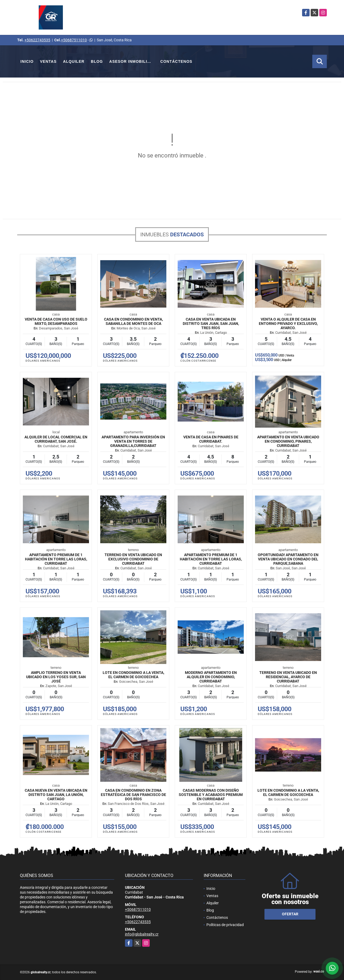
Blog (97, 61)
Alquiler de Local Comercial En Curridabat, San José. (56, 439)
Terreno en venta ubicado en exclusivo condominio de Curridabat (133, 559)
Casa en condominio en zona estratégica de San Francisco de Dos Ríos (133, 795)
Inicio (27, 61)
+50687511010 (74, 40)
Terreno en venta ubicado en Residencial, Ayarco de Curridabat (288, 677)
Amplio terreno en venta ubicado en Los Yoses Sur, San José (56, 677)
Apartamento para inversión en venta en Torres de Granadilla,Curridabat (133, 441)
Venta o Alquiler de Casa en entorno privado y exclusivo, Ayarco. (288, 324)
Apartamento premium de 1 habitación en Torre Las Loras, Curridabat (56, 559)
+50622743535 (37, 40)
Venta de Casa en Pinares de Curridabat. (211, 439)
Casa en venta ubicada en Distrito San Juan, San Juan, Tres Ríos (211, 324)
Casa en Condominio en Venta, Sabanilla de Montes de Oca (133, 321)
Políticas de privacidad (225, 925)
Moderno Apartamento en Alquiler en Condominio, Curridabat (211, 677)
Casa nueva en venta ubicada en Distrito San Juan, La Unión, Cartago (56, 795)
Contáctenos (176, 61)
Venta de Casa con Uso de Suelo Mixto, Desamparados (56, 321)
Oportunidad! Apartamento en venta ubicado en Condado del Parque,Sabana (288, 559)
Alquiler (74, 61)
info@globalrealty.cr (142, 934)
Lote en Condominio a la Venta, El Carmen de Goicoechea (133, 675)
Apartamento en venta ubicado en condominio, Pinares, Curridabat (288, 441)
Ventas (48, 61)
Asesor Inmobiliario (133, 61)
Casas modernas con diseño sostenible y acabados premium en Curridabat (211, 795)
